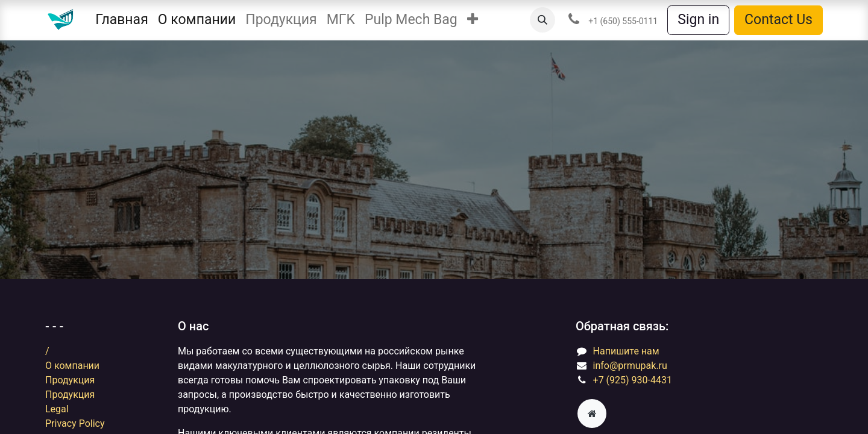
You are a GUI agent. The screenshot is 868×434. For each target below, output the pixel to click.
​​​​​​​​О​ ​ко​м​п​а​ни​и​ (72, 366)
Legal (57, 409)
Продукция (70, 380)
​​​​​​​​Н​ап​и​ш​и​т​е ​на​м (626, 351)
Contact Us (778, 20)
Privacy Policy (75, 423)
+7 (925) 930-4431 (633, 380)
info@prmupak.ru (630, 366)
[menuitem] (121, 20)
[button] (473, 20)
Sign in (698, 20)
